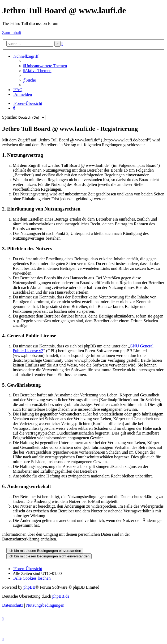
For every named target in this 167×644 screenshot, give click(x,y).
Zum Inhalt (12, 32)
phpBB (29, 587)
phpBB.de (61, 596)
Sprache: (10, 117)
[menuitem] (45, 66)
